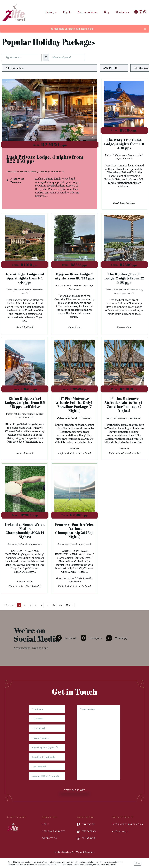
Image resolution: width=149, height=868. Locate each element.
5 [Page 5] (42, 605)
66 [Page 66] (61, 605)
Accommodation (88, 12)
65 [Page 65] (54, 605)
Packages (51, 12)
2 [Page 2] (25, 605)
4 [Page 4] (36, 605)
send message (74, 790)
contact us (49, 838)
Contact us (122, 12)
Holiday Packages (54, 831)
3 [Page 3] (30, 605)
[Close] (145, 29)
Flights (67, 12)
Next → (70, 605)
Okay (137, 863)
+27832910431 (120, 831)
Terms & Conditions (85, 852)
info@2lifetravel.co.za (127, 824)
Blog (107, 12)
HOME (45, 824)
